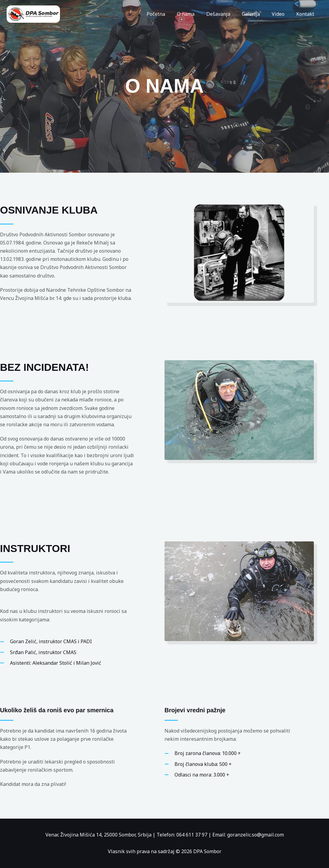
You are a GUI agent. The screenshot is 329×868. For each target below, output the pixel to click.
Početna (167, 14)
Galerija (256, 14)
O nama (195, 14)
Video (281, 14)
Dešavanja (225, 14)
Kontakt (306, 14)
